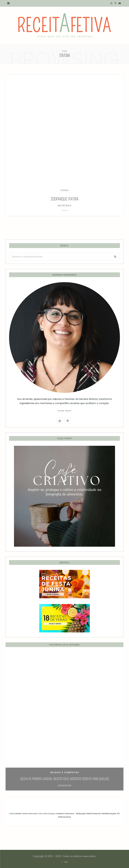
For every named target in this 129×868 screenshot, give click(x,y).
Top (65, 862)
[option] (64, 721)
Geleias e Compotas (64, 772)
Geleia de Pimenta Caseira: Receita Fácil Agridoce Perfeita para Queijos (65, 779)
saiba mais (64, 411)
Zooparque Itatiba (65, 199)
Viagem (64, 190)
